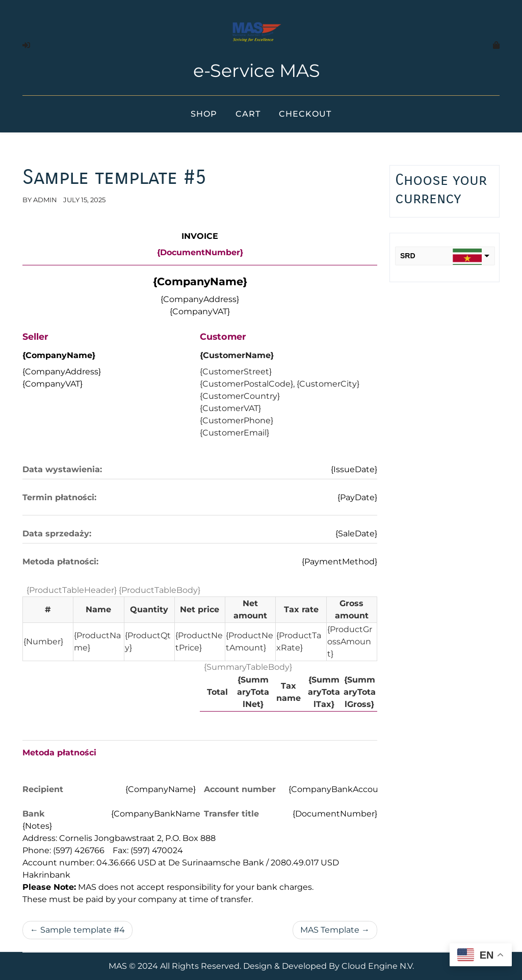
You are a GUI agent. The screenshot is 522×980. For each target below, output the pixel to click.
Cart (248, 114)
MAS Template (330, 930)
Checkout (305, 114)
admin (45, 200)
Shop (204, 114)
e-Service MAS (257, 71)
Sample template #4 (83, 930)
